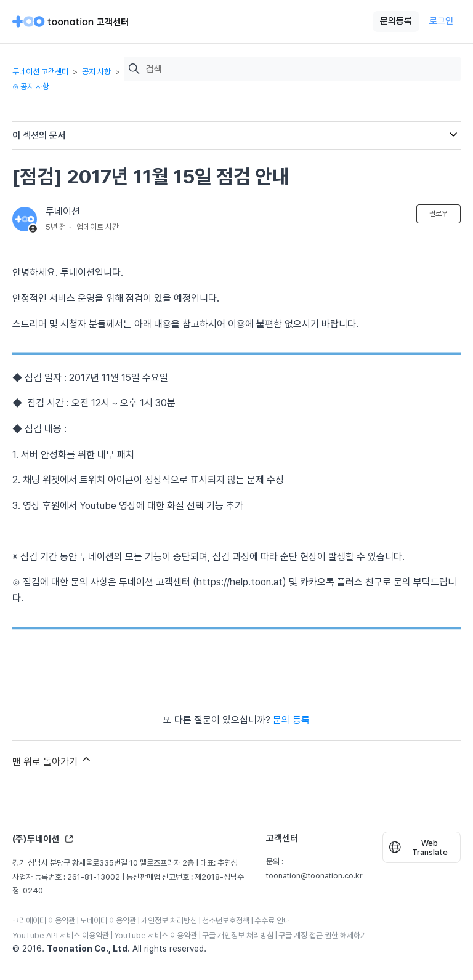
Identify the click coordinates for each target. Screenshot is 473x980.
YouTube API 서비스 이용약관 (61, 935)
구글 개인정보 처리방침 (238, 935)
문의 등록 (291, 720)
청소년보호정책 (226, 921)
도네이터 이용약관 (108, 921)
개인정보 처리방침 (169, 921)
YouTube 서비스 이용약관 (156, 935)
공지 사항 (96, 72)
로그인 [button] (441, 21)
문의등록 (396, 21)
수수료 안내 (272, 921)
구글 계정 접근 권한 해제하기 (323, 935)
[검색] (300, 69)
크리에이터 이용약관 (44, 921)
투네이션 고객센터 (40, 72)
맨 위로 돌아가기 (52, 760)
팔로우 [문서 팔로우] (439, 214)
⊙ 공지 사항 (31, 86)
